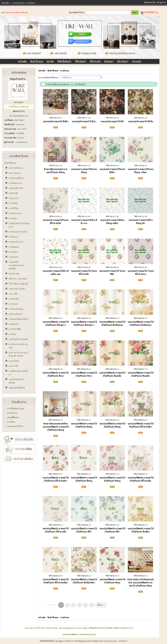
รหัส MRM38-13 (112, 369)
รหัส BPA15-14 (140, 118)
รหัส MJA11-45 (141, 216)
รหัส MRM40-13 (55, 369)
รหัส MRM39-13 (84, 369)
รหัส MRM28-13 (84, 525)
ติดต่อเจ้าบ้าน (19, 111)
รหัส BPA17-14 (84, 118)
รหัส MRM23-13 (112, 576)
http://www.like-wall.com (16, 12)
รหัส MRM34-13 (141, 420)
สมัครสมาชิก (150, 2)
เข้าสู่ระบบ (161, 2)
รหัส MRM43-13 (84, 318)
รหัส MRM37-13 (141, 369)
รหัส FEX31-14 (56, 165)
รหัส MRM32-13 (84, 474)
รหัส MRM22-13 (141, 576)
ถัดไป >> (101, 605)
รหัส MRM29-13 (55, 525)
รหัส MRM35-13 (112, 420)
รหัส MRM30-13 (141, 474)
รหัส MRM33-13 (55, 474)
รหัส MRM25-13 (55, 576)
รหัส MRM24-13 (84, 576)
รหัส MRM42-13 (112, 318)
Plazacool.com (84, 641)
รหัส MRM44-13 (55, 318)
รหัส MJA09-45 (84, 267)
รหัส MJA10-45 (56, 267)
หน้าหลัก (5, 3)
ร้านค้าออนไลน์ (47, 641)
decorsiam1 (19, 102)
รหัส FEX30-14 (112, 165)
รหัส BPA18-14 (56, 118)
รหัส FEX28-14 (56, 216)
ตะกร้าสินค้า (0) (149, 12)
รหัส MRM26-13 (141, 525)
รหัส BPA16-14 (112, 118)
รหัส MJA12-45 (112, 216)
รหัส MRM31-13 (112, 474)
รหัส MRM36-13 (55, 420)
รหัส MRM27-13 (112, 525)
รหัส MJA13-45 (84, 216)
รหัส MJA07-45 (140, 267)
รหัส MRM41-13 (141, 318)
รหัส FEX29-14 (140, 165)
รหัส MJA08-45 (112, 267)
